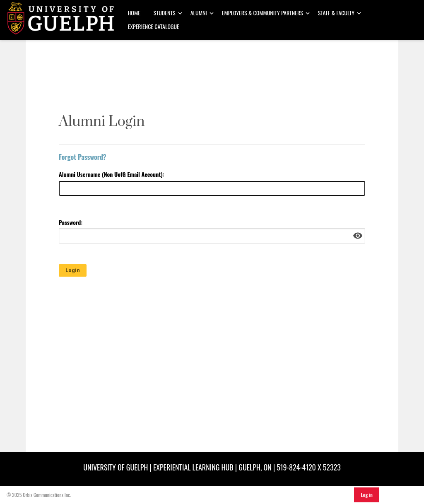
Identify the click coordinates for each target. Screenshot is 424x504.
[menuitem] (134, 13)
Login (73, 270)
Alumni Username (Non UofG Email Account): (112, 174)
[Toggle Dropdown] (180, 13)
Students (165, 13)
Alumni (199, 13)
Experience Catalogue (154, 26)
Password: (71, 222)
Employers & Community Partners (263, 13)
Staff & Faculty (336, 13)
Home (134, 13)
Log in (367, 495)
